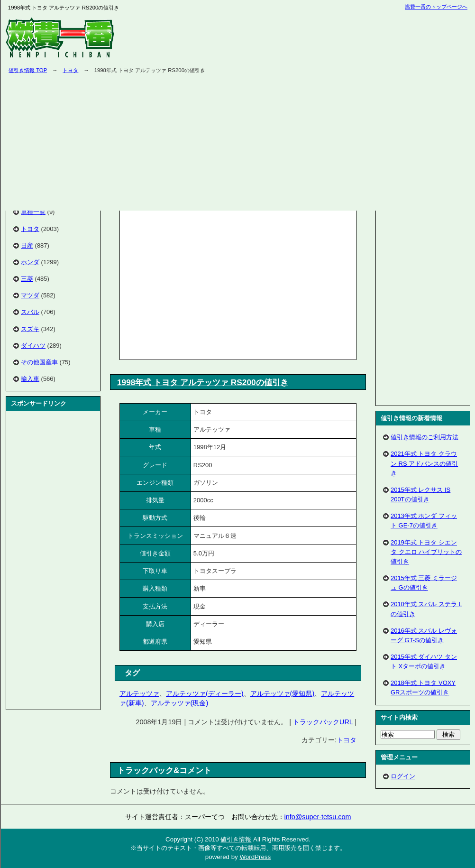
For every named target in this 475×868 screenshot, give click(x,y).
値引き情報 (236, 839)
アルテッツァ (139, 693)
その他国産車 (39, 362)
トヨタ (70, 70)
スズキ (30, 329)
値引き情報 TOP (28, 70)
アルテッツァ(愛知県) (283, 693)
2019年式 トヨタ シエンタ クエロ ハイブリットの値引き (426, 552)
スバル (30, 312)
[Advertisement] (202, 283)
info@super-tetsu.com (318, 817)
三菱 (27, 279)
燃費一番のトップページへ (436, 7)
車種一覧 (33, 212)
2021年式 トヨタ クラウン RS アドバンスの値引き (424, 463)
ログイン (403, 776)
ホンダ (30, 262)
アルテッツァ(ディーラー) (205, 693)
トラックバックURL (323, 722)
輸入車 (30, 379)
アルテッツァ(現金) (180, 703)
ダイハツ (33, 346)
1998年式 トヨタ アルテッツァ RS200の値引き (203, 382)
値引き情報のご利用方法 (425, 437)
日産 (27, 245)
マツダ (30, 295)
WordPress (255, 857)
